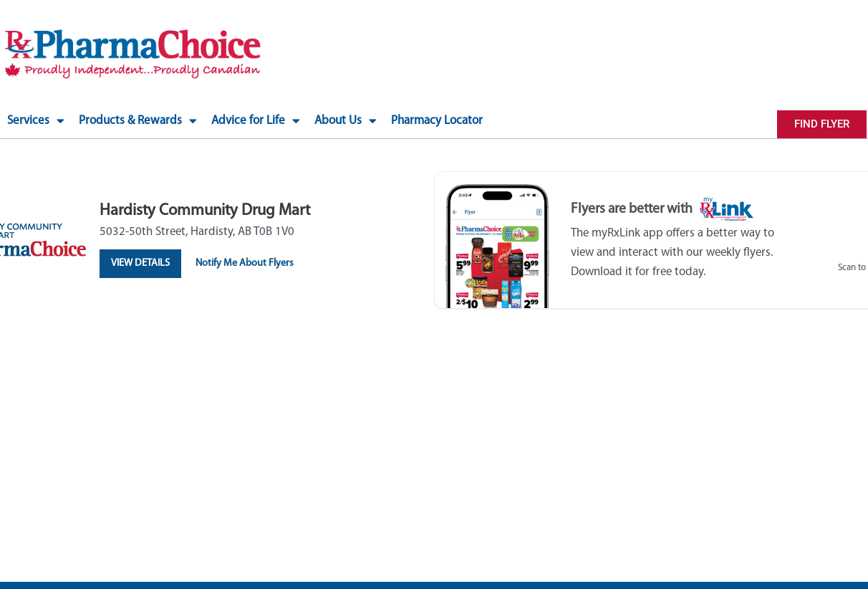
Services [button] (36, 121)
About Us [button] (346, 121)
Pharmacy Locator (437, 121)
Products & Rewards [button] (138, 121)
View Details (142, 263)
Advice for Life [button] (256, 121)
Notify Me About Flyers (250, 263)
